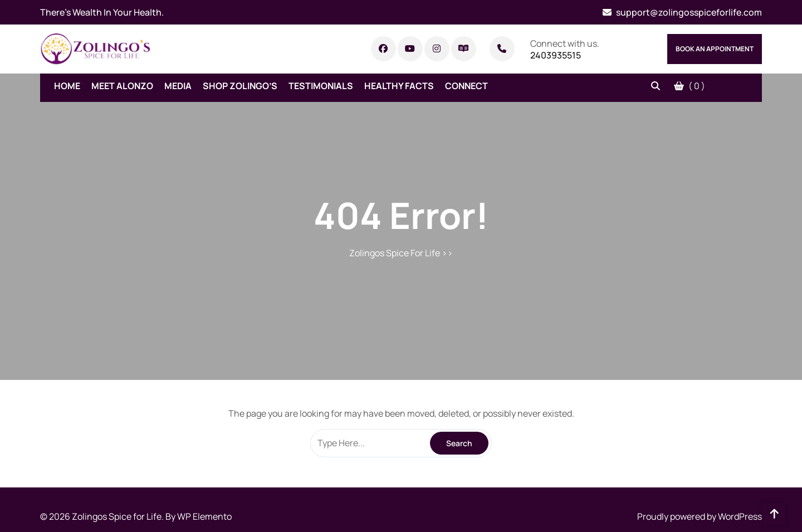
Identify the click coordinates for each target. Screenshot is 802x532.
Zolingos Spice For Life (395, 253)
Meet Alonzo (122, 86)
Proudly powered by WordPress (700, 516)
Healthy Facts (399, 86)
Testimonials (321, 86)
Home (67, 86)
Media (178, 86)
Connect (466, 86)
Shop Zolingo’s (240, 86)
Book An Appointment (715, 49)
